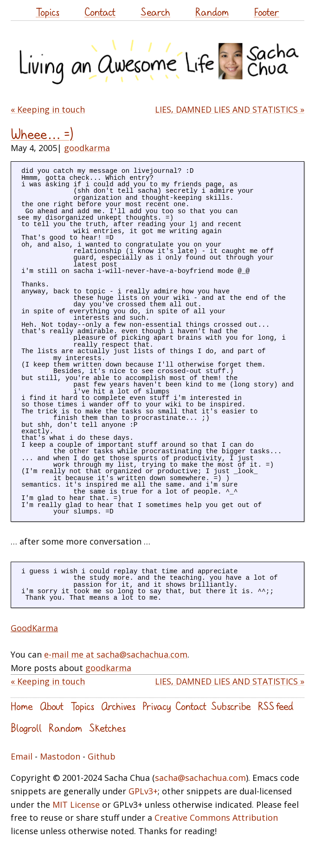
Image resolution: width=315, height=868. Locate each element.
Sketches (107, 728)
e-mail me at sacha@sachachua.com (116, 654)
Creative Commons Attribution (216, 817)
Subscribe (231, 706)
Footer (267, 12)
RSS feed (276, 706)
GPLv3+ (143, 791)
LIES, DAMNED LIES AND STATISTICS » (230, 109)
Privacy (157, 706)
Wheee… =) (42, 134)
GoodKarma (34, 628)
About (52, 706)
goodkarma (87, 148)
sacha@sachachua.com (200, 778)
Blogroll (26, 728)
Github (102, 756)
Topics (48, 12)
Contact (100, 12)
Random (212, 12)
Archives (118, 706)
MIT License (76, 805)
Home (22, 706)
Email (22, 756)
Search (155, 12)
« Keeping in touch (48, 109)
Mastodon (60, 756)
